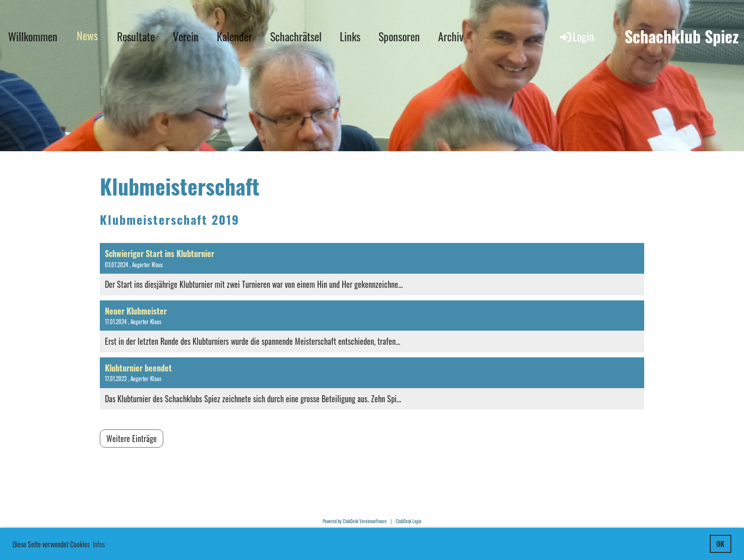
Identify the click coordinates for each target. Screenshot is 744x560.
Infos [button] (99, 544)
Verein (186, 36)
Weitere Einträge (132, 439)
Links (350, 36)
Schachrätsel (296, 36)
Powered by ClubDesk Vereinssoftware (355, 521)
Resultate (136, 36)
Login (576, 36)
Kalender (234, 36)
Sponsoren (399, 36)
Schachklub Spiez (682, 37)
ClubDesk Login (409, 521)
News (87, 35)
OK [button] (720, 544)
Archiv (451, 36)
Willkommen (33, 36)
